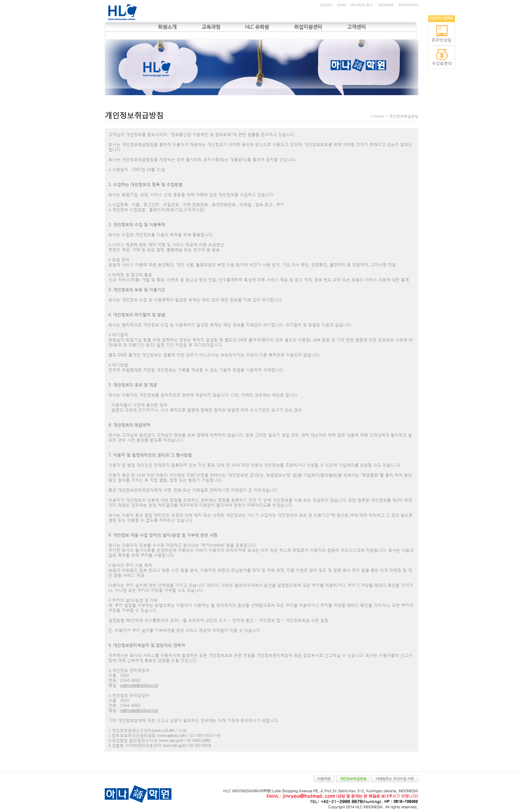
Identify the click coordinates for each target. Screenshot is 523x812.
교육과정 (211, 27)
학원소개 (167, 27)
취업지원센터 (308, 27)
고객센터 (356, 27)
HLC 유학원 (257, 27)
